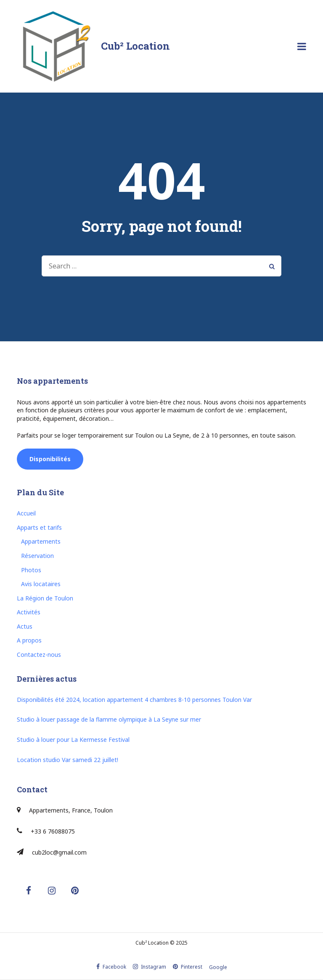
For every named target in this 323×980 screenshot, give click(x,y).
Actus (25, 626)
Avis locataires (41, 584)
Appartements (41, 541)
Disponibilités (50, 459)
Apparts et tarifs (39, 527)
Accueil (26, 513)
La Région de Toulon (45, 598)
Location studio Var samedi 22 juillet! (68, 760)
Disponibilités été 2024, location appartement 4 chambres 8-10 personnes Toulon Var (134, 700)
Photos (31, 570)
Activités (29, 612)
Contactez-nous (39, 655)
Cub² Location (135, 46)
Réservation (37, 556)
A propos (29, 640)
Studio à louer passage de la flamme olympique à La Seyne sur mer (109, 719)
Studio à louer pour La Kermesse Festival (73, 740)
